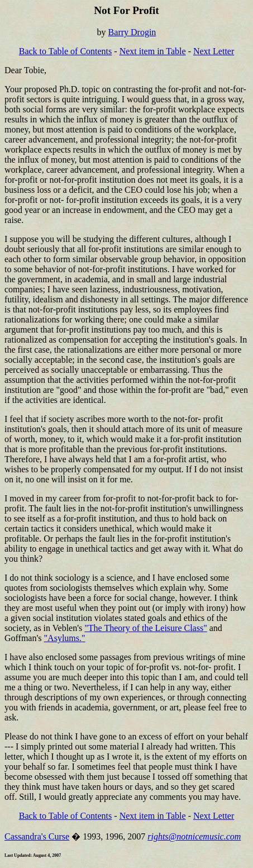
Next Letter (214, 51)
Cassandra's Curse (37, 836)
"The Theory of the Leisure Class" (145, 628)
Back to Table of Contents (66, 51)
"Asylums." (65, 638)
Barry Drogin (132, 32)
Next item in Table (153, 51)
